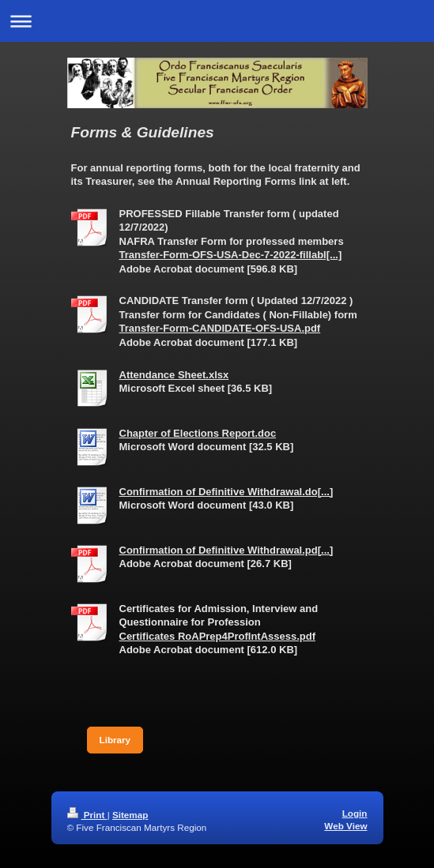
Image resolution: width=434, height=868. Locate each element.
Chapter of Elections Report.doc (198, 433)
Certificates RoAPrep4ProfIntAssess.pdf (218, 636)
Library (115, 740)
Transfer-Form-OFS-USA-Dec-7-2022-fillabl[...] (231, 255)
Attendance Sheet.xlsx (174, 375)
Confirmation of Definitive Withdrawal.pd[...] (226, 550)
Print (87, 815)
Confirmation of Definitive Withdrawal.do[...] (226, 492)
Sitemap (130, 815)
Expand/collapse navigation (217, 21)
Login (355, 813)
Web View (345, 826)
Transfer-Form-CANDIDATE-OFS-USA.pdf (220, 328)
